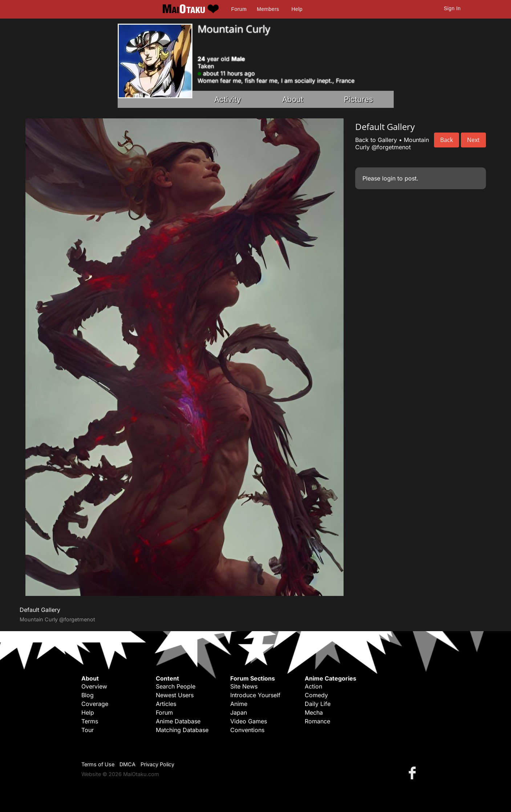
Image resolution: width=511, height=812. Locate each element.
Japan (239, 712)
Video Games (249, 721)
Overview (94, 686)
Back (447, 140)
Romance (317, 721)
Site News (244, 686)
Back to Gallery (376, 140)
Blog (88, 695)
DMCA (127, 764)
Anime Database (178, 721)
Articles (166, 704)
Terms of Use (98, 764)
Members (268, 9)
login (389, 178)
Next (473, 140)
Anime (239, 704)
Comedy (316, 695)
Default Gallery (40, 610)
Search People (176, 686)
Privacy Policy (157, 764)
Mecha (314, 712)
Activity (228, 99)
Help (297, 9)
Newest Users (175, 695)
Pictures (358, 99)
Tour (88, 730)
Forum (239, 9)
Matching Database (182, 730)
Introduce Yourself (255, 695)
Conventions (247, 730)
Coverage (95, 704)
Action (313, 686)
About (293, 99)
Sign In (452, 8)
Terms (90, 721)
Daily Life (318, 704)
